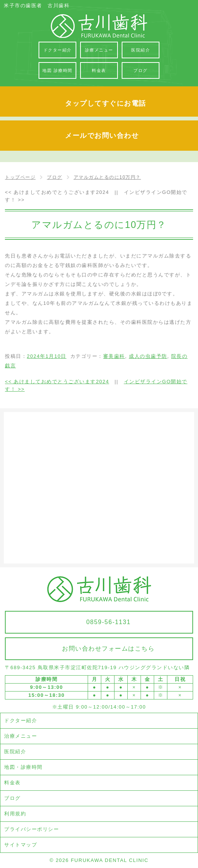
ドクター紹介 (21, 720)
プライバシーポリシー (32, 829)
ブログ (12, 798)
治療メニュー (21, 736)
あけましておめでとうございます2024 (57, 192)
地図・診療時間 (23, 767)
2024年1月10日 (47, 356)
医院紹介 (15, 752)
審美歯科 (114, 356)
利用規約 (15, 814)
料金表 (12, 783)
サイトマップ (21, 845)
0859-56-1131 (108, 622)
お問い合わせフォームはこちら (108, 649)
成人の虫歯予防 (148, 356)
